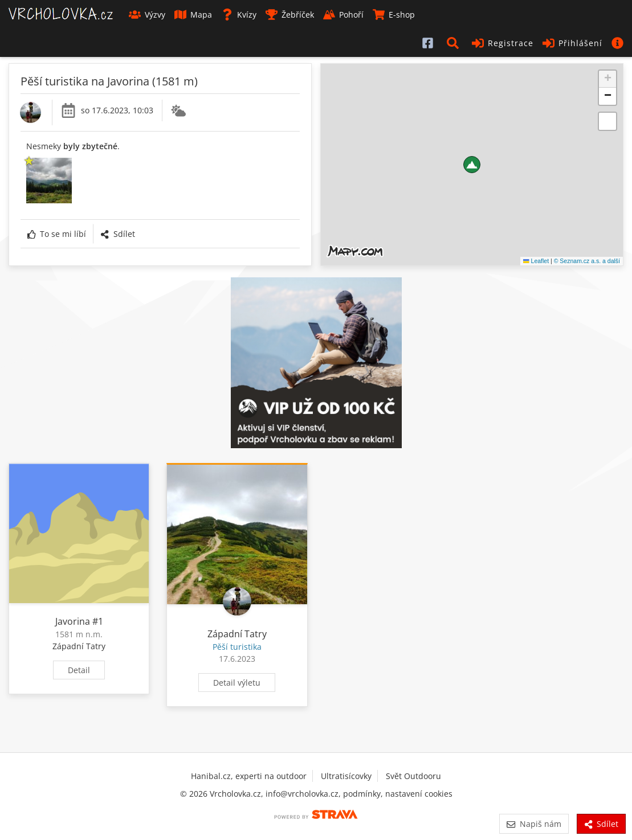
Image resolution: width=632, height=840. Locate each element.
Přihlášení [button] (572, 43)
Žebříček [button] (290, 15)
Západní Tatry (79, 646)
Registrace (503, 43)
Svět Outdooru (413, 776)
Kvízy (239, 15)
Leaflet (536, 261)
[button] (455, 43)
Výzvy (147, 15)
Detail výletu (237, 683)
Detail (79, 670)
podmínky (362, 794)
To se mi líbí (57, 234)
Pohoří (343, 15)
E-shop (394, 15)
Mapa (193, 15)
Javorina (73, 621)
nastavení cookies (419, 794)
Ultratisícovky (346, 776)
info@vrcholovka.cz (302, 794)
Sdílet (117, 234)
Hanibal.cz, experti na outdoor (249, 776)
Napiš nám (534, 824)
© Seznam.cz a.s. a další (587, 261)
